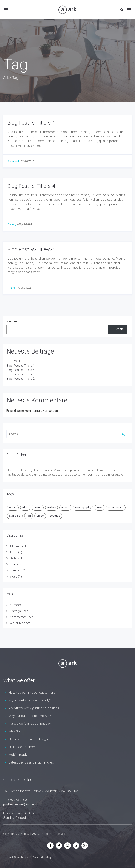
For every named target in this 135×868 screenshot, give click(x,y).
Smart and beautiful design (28, 739)
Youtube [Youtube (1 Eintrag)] (55, 516)
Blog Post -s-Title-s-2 (21, 379)
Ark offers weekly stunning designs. (34, 708)
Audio (14, 552)
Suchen (12, 321)
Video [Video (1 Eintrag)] (40, 516)
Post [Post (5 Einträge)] (100, 507)
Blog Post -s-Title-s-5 (31, 249)
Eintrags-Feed (19, 611)
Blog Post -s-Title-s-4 (31, 186)
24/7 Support (18, 731)
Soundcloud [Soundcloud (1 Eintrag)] (116, 507)
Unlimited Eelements (24, 747)
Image (12, 288)
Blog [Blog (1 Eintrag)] (25, 507)
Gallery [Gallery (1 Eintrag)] (51, 507)
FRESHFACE (30, 834)
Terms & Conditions (15, 857)
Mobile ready (18, 755)
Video (14, 576)
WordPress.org (20, 623)
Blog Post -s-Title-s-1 (31, 123)
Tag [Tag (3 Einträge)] (28, 516)
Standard (13, 161)
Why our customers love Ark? (30, 716)
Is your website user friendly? (30, 700)
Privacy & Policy (42, 857)
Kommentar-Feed (21, 617)
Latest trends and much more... (32, 762)
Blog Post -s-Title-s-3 (21, 374)
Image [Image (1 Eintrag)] (65, 507)
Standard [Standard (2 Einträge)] (15, 516)
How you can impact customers (32, 693)
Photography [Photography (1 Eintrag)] (83, 507)
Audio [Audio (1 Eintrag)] (13, 507)
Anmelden (16, 605)
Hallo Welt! (14, 361)
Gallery (12, 224)
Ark (6, 78)
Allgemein (16, 546)
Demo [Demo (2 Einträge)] (38, 507)
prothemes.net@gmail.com (22, 804)
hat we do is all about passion (30, 724)
